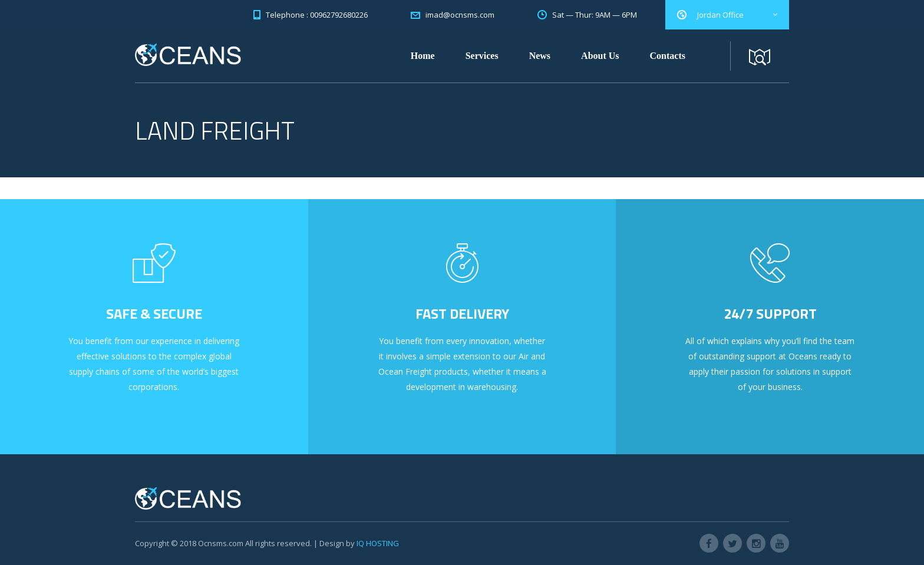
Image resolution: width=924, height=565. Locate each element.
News (540, 56)
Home (423, 56)
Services (482, 56)
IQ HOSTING (378, 543)
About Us (600, 56)
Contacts (668, 56)
